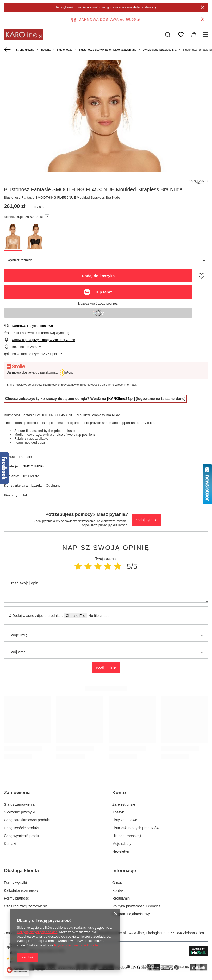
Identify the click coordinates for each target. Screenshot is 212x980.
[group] (106, 161)
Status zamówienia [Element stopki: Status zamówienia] (19, 804)
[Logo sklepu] (24, 35)
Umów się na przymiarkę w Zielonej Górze (43, 340)
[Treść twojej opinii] (106, 590)
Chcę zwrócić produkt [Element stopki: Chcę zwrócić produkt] (21, 828)
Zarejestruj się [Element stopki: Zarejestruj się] (124, 804)
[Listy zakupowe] (181, 35)
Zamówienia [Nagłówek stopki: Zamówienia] (17, 793)
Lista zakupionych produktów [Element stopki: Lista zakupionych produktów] (136, 828)
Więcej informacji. (126, 385)
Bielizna (45, 50)
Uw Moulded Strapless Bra (159, 50)
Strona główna (25, 50)
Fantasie (25, 457)
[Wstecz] (8, 50)
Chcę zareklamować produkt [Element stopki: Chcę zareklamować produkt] (27, 820)
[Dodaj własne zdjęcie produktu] (98, 616)
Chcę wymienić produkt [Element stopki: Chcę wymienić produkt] (23, 836)
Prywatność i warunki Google (76, 945)
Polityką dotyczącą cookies (37, 932)
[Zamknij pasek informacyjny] (202, 19)
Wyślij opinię (106, 668)
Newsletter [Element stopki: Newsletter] (121, 851)
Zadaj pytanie (146, 520)
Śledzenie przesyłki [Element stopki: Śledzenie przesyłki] (20, 812)
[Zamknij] (202, 7)
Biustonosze (65, 50)
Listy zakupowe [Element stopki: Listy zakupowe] (125, 820)
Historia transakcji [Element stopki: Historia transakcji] (127, 836)
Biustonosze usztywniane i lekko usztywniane (107, 50)
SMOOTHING (33, 466)
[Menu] (206, 35)
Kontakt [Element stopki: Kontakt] (10, 844)
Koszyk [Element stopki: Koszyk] (118, 812)
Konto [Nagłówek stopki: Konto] (119, 793)
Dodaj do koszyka (98, 276)
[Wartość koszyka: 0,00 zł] (194, 35)
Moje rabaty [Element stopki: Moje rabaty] (122, 844)
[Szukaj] (168, 35)
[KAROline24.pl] (121, 399)
